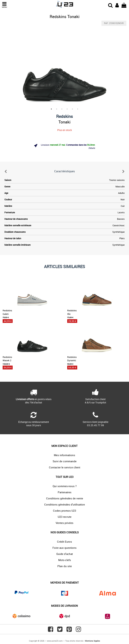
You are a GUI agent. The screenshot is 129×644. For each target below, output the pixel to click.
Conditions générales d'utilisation (65, 504)
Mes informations (64, 455)
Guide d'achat (65, 554)
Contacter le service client (65, 467)
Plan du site (65, 566)
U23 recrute (65, 517)
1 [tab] (51, 109)
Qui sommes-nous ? (65, 486)
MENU (4, 5)
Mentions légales (92, 641)
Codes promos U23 (64, 511)
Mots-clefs (65, 560)
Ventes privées (64, 523)
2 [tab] (57, 109)
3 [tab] (62, 109)
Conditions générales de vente (65, 498)
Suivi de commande (65, 461)
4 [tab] (67, 109)
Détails (92, 148)
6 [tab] (78, 109)
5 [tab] (72, 109)
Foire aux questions (64, 548)
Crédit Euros (64, 542)
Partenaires (65, 492)
